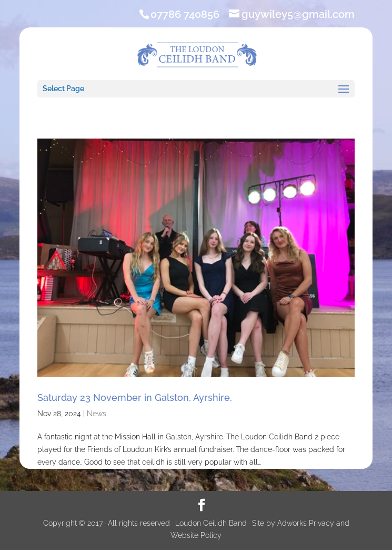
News (97, 414)
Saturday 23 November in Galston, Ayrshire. (135, 397)
